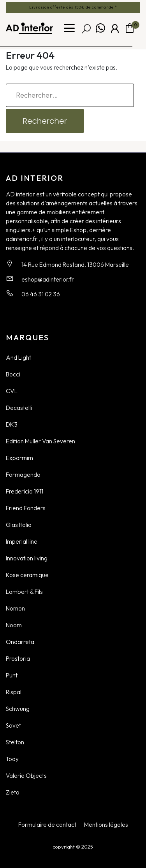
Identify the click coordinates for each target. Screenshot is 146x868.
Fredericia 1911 (25, 491)
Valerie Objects (26, 775)
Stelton (15, 742)
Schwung (18, 709)
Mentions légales (106, 824)
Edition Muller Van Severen (40, 441)
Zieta (13, 792)
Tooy (12, 759)
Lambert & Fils (24, 591)
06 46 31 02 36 (41, 294)
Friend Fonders (26, 508)
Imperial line (22, 541)
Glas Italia (19, 525)
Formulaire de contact (47, 824)
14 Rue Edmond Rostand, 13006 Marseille (75, 264)
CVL (12, 391)
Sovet (13, 725)
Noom (14, 625)
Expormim (19, 458)
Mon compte (115, 28)
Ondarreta (20, 642)
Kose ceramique (27, 575)
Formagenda (23, 474)
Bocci (13, 374)
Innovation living (27, 558)
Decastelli (19, 408)
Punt (12, 675)
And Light (18, 357)
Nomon (15, 608)
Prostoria (18, 658)
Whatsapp (100, 28)
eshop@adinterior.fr (48, 279)
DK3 (12, 424)
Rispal (14, 692)
